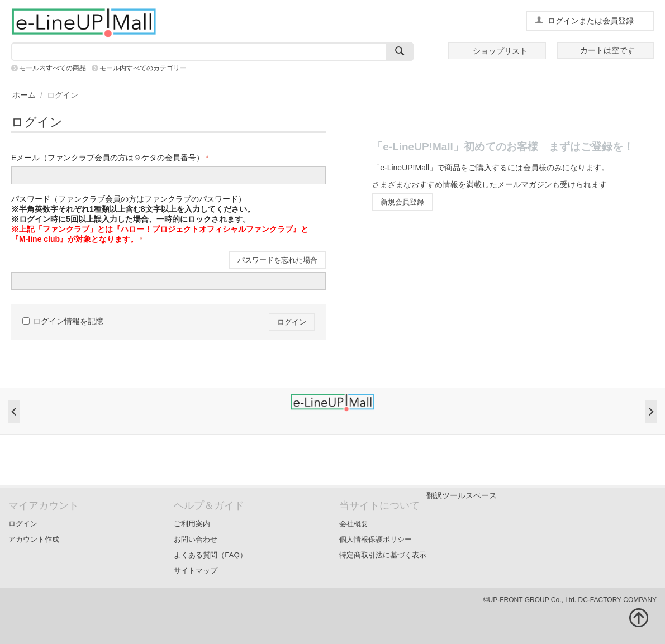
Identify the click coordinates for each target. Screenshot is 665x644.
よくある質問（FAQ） (210, 555)
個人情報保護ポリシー (376, 539)
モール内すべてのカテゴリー (143, 68)
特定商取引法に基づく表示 (383, 555)
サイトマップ (196, 571)
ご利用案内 (192, 524)
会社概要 (354, 524)
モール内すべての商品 (53, 68)
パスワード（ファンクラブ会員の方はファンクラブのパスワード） (160, 219)
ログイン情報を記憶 (63, 321)
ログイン (292, 322)
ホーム (24, 95)
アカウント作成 (34, 539)
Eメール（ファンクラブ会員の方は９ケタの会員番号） (108, 158)
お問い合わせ (196, 539)
